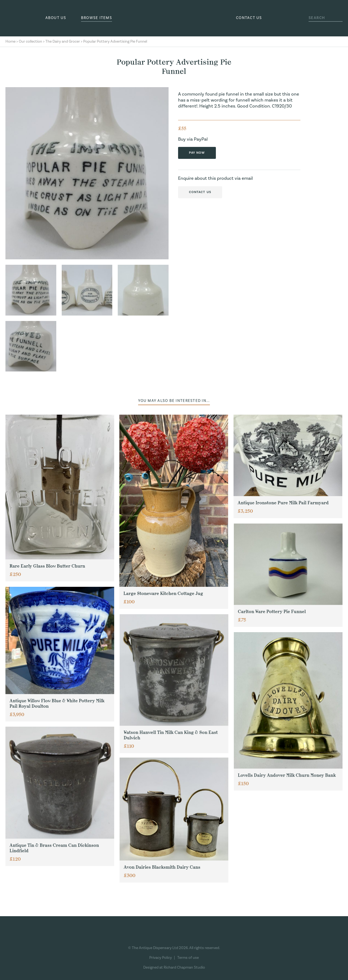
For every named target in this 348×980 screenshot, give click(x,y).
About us (56, 18)
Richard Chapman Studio (184, 968)
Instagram (164, 936)
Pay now (197, 153)
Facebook (151, 936)
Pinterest (177, 936)
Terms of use (188, 958)
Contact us (249, 18)
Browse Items (97, 18)
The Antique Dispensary (174, 18)
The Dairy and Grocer (63, 42)
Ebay (193, 936)
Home (10, 42)
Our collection (30, 42)
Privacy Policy (161, 958)
